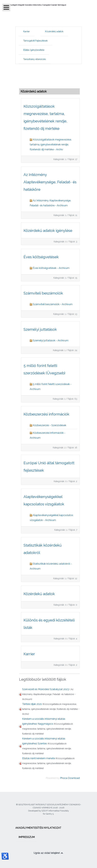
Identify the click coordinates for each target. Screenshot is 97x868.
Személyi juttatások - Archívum (51, 340)
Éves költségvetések (41, 257)
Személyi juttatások (40, 329)
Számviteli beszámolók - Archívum (53, 304)
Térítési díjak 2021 (32, 704)
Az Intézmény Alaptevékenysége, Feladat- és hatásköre (50, 182)
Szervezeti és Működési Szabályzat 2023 (46, 689)
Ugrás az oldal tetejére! (49, 853)
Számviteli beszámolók (43, 293)
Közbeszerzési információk (46, 414)
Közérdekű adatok (39, 594)
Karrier (29, 654)
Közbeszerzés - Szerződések (50, 425)
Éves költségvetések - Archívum (51, 268)
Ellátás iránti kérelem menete (39, 758)
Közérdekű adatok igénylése (48, 231)
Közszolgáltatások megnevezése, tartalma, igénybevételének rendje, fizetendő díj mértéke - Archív (51, 145)
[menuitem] (26, 31)
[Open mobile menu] (6, 7)
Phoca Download (70, 778)
